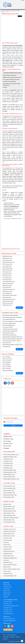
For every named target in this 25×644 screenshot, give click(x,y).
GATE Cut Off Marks (7, 361)
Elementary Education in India (10, 511)
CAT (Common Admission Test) (9, 323)
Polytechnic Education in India (10, 470)
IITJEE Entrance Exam (7, 291)
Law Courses (6, 560)
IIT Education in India (8, 461)
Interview (5, 87)
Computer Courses (7, 549)
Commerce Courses (8, 547)
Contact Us (5, 639)
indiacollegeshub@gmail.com (9, 621)
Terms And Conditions (11, 635)
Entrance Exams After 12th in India (11, 249)
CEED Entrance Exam (7, 274)
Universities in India (8, 439)
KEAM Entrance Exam (7, 305)
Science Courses (7, 571)
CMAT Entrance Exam (7, 280)
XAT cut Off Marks (6, 365)
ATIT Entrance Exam (7, 266)
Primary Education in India (9, 520)
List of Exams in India (8, 11)
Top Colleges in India (8, 612)
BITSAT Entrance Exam (8, 268)
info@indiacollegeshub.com (9, 619)
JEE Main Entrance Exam (8, 301)
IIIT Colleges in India (8, 608)
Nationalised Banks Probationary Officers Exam (12, 337)
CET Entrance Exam (7, 276)
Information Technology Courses (10, 558)
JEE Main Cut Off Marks (8, 371)
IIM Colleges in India (8, 610)
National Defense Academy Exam (10, 335)
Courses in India (7, 591)
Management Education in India (10, 457)
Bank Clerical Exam (7, 343)
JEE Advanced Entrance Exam (9, 299)
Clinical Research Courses (9, 551)
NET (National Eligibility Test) (9, 325)
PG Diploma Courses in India (9, 531)
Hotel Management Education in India (11, 479)
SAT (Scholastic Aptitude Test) (9, 319)
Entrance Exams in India (16, 11)
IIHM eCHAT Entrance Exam (9, 289)
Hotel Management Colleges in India (11, 606)
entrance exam (5, 97)
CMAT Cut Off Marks (7, 367)
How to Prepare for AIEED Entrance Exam (12, 219)
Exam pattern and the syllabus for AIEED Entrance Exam (12, 84)
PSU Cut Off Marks (7, 363)
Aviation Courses (7, 545)
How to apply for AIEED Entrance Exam (11, 79)
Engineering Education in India (10, 472)
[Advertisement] (12, 30)
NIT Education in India (8, 463)
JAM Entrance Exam (7, 297)
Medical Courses (7, 567)
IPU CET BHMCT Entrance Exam (10, 295)
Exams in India (7, 446)
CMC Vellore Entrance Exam (9, 282)
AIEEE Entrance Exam (7, 258)
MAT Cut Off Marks (7, 369)
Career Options (7, 441)
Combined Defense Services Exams (10, 329)
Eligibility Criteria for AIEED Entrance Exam (12, 77)
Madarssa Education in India (9, 515)
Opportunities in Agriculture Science (11, 518)
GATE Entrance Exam (7, 286)
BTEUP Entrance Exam (8, 270)
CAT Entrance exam (7, 272)
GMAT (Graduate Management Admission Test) (12, 345)
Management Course (8, 562)
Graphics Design (19, 55)
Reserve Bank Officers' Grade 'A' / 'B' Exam (12, 341)
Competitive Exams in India (10, 313)
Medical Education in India (9, 475)
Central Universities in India (9, 486)
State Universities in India (9, 491)
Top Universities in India (8, 614)
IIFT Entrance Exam (7, 288)
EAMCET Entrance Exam (8, 284)
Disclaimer (12, 637)
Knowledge (6, 448)
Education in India (8, 444)
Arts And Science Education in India (11, 455)
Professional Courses (8, 574)
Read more (20, 308)
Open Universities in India (9, 497)
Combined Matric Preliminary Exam (10, 331)
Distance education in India (9, 507)
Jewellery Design (10, 55)
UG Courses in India (8, 540)
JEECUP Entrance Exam (8, 303)
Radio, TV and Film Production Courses (12, 569)
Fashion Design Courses (9, 556)
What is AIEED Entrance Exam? (10, 75)
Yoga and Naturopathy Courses (10, 576)
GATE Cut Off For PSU (7, 359)
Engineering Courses (8, 554)
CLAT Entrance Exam (7, 278)
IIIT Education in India (8, 466)
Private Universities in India (9, 493)
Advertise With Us (8, 630)
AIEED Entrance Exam (7, 256)
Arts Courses (6, 542)
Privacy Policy (6, 637)
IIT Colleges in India (7, 604)
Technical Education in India (9, 522)
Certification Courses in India (9, 529)
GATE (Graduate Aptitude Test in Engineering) (12, 317)
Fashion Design (15, 54)
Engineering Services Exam (8, 333)
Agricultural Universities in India (10, 495)
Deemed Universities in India (9, 488)
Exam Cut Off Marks (8, 354)
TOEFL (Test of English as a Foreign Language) (13, 321)
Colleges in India (8, 437)
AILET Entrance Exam (7, 260)
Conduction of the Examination (10, 81)
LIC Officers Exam (6, 347)
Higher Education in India (9, 513)
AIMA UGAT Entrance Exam (8, 262)
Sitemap (18, 637)
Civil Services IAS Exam (8, 327)
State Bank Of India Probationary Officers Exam (13, 339)
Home (2, 11)
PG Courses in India (8, 538)
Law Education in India (8, 459)
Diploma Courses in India (9, 534)
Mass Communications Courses (10, 565)
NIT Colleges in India (8, 602)
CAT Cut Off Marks (7, 357)
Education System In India (9, 509)
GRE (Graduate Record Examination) (10, 315)
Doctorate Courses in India (9, 536)
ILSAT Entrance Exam (7, 293)
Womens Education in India (9, 477)
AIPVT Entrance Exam (7, 264)
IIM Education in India (8, 468)
